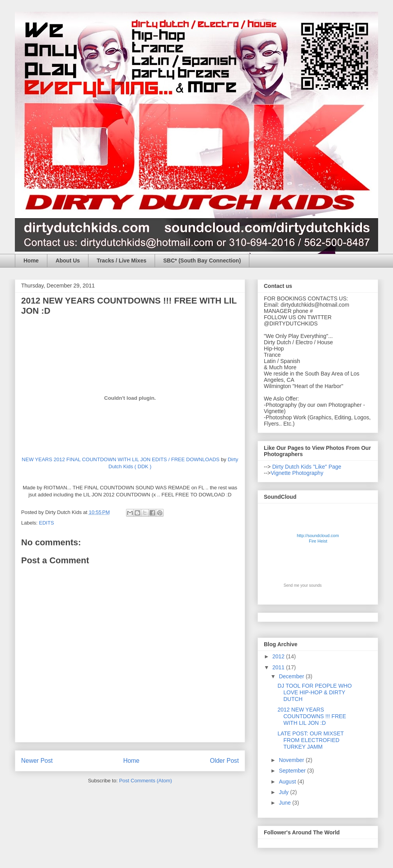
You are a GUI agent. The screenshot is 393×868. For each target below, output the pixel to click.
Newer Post (37, 761)
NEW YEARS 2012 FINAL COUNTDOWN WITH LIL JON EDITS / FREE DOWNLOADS (121, 459)
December (292, 676)
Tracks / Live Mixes (122, 261)
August (288, 782)
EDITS (47, 523)
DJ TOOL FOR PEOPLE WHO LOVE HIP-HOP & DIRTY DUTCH (315, 692)
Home (31, 261)
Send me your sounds (303, 585)
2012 (279, 656)
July (284, 792)
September (293, 771)
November (292, 760)
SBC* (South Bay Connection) (202, 261)
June (285, 803)
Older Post (224, 761)
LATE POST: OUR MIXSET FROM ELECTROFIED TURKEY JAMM (311, 740)
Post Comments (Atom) (145, 781)
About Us (68, 261)
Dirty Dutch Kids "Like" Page (306, 467)
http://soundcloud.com (318, 540)
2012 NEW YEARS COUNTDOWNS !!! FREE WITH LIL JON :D (312, 716)
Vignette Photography (297, 473)
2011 (279, 667)
